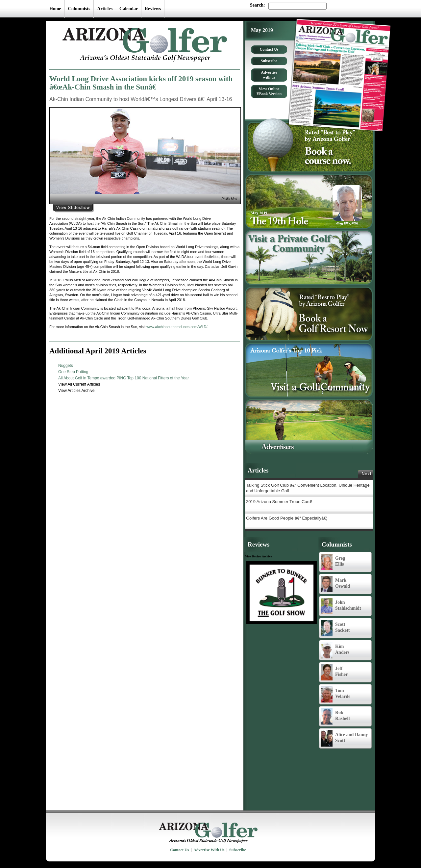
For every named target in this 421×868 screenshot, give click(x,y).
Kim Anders (335, 650)
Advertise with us (269, 75)
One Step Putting (73, 372)
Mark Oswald (335, 584)
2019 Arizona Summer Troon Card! (279, 502)
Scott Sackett (335, 628)
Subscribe (269, 61)
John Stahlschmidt (341, 606)
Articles (105, 9)
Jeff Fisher (334, 672)
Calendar (129, 9)
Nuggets (66, 366)
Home (55, 9)
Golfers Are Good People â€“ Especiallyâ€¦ (287, 518)
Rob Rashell (335, 716)
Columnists (79, 9)
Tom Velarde (336, 694)
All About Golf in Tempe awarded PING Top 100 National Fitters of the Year (124, 378)
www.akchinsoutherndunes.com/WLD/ (177, 327)
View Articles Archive (76, 391)
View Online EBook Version (269, 91)
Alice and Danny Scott (345, 738)
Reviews (153, 9)
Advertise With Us (209, 850)
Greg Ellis (333, 562)
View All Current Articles (79, 384)
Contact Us (269, 49)
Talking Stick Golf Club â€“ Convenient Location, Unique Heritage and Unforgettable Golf (308, 488)
